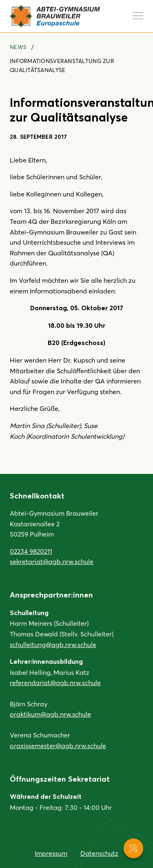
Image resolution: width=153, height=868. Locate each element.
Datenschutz (99, 853)
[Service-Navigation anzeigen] (133, 848)
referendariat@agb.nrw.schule (55, 682)
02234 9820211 (31, 551)
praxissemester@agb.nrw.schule (58, 745)
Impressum (51, 853)
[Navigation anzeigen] (138, 16)
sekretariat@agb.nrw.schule (52, 561)
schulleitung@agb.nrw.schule (53, 644)
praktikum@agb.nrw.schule (50, 714)
